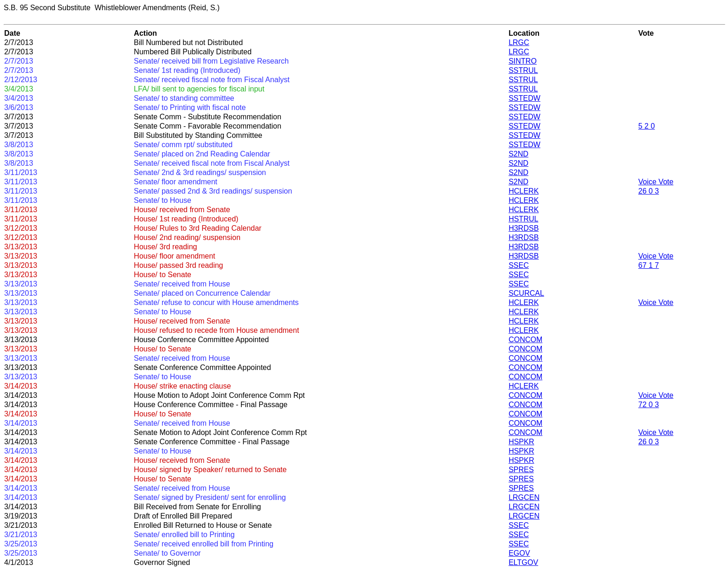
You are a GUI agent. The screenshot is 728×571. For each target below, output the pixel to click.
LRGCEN (524, 497)
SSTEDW (524, 98)
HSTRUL (523, 219)
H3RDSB (523, 228)
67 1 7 (649, 265)
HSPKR (521, 442)
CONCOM (525, 340)
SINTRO (522, 61)
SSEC (519, 265)
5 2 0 (647, 126)
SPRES (521, 470)
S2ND (518, 154)
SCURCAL (526, 293)
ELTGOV (523, 562)
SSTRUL (523, 70)
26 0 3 (649, 191)
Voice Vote (656, 182)
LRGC (519, 42)
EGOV (519, 553)
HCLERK (523, 191)
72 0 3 (649, 405)
